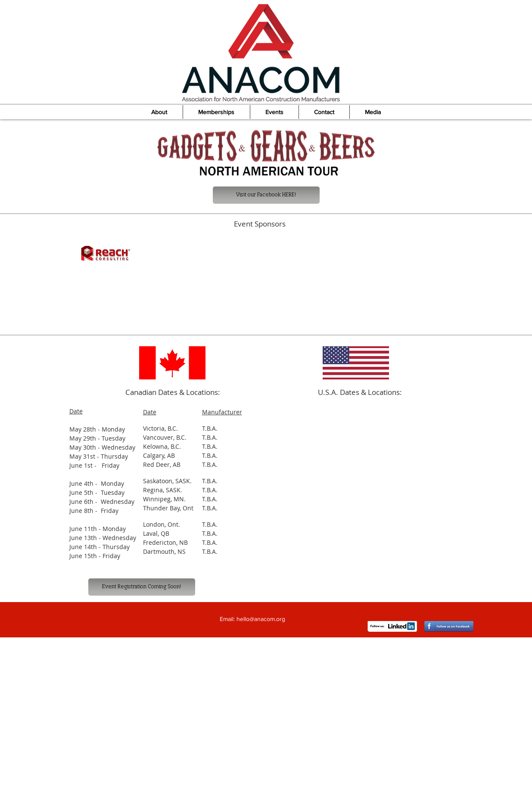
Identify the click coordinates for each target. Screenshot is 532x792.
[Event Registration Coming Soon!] (142, 587)
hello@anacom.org (261, 619)
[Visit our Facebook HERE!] (266, 195)
